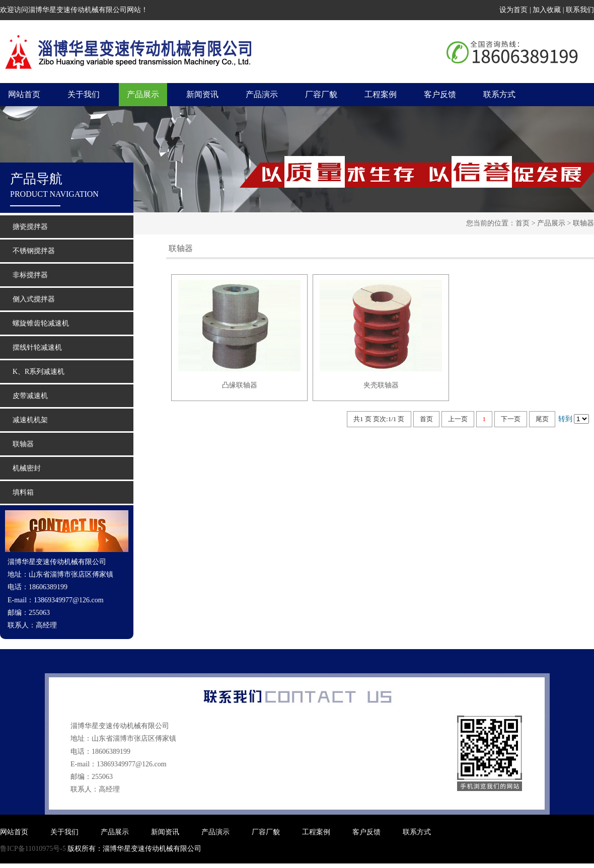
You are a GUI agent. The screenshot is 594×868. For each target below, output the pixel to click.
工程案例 (381, 94)
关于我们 (84, 94)
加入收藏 (547, 10)
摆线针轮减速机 (37, 347)
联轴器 (583, 223)
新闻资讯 (202, 94)
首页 (523, 223)
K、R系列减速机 (39, 372)
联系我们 (580, 10)
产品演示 (262, 94)
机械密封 (27, 468)
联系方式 (499, 94)
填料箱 (23, 492)
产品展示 (143, 94)
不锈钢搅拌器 (34, 251)
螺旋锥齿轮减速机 (41, 323)
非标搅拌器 (30, 275)
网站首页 (24, 94)
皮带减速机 (30, 396)
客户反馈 (440, 94)
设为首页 (513, 10)
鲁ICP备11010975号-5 (33, 849)
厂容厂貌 (321, 94)
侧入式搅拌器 (34, 299)
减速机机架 (30, 420)
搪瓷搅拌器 (30, 227)
